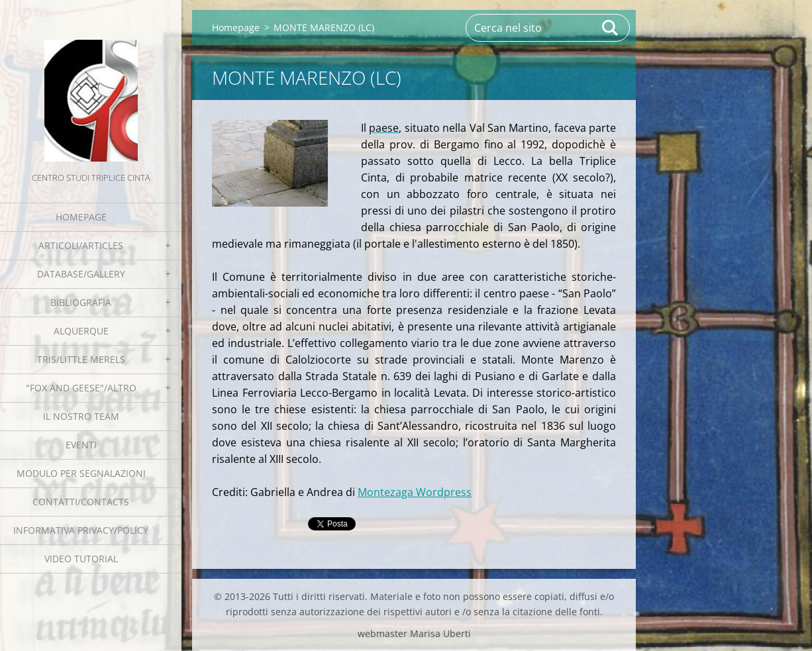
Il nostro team (81, 416)
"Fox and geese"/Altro (81, 388)
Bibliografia (81, 302)
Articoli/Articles (81, 245)
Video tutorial (81, 559)
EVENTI (81, 445)
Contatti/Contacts (81, 502)
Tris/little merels (81, 359)
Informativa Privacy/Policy (81, 530)
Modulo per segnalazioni (81, 473)
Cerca (611, 28)
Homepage (81, 217)
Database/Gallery (81, 274)
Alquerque (81, 331)
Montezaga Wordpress (415, 492)
